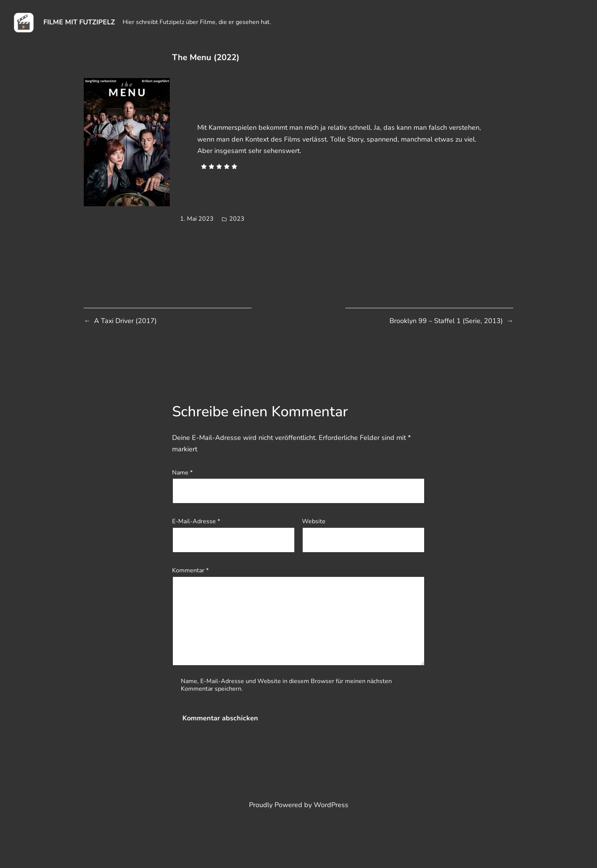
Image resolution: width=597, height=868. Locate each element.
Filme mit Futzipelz (79, 22)
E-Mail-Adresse (196, 521)
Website (314, 521)
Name (182, 473)
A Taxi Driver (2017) (125, 321)
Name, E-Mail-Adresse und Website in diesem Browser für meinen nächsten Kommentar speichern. (286, 685)
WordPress (331, 805)
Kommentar (190, 570)
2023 (237, 219)
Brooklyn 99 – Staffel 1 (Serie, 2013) (446, 321)
